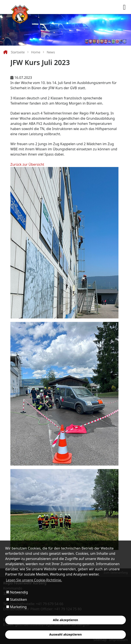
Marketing (16, 607)
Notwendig (17, 592)
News (51, 52)
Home (36, 52)
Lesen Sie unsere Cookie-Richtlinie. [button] (34, 580)
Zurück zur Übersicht (27, 164)
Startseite (18, 52)
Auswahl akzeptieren (65, 634)
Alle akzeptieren (65, 620)
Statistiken (17, 599)
